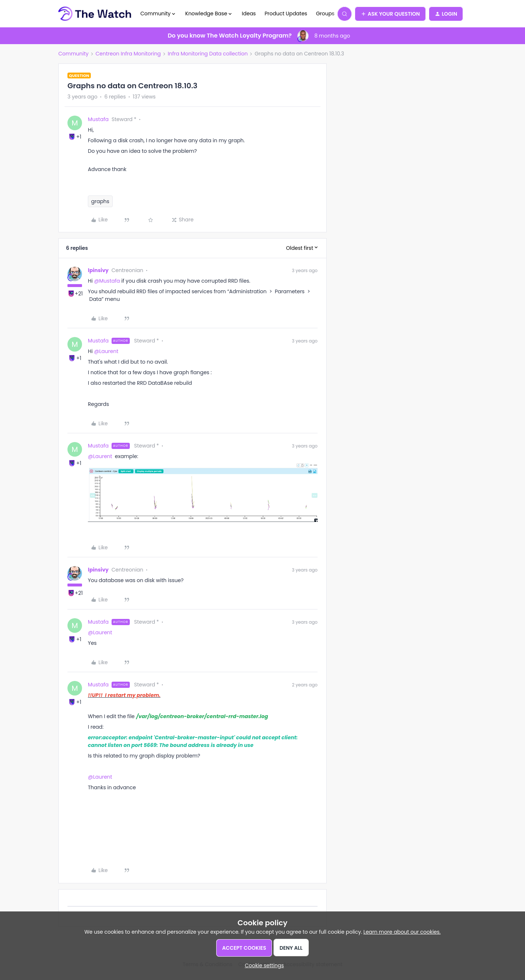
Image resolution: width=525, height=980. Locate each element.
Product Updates (286, 13)
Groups (325, 13)
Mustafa (98, 119)
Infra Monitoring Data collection (208, 54)
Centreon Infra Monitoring (128, 54)
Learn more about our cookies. (402, 932)
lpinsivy (98, 270)
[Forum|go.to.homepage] (95, 14)
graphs (100, 201)
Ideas (249, 13)
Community (73, 54)
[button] (390, 14)
